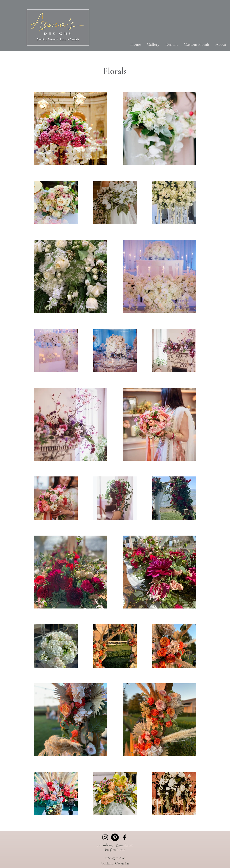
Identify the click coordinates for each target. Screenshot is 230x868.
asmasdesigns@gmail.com (115, 845)
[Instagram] (105, 837)
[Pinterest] (115, 837)
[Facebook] (125, 837)
